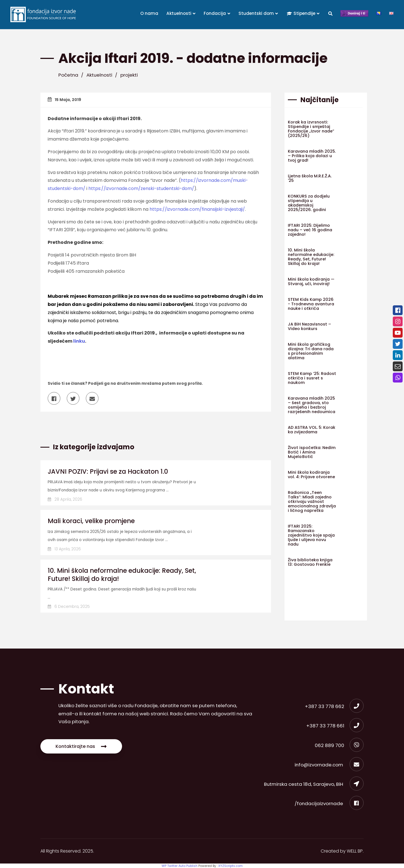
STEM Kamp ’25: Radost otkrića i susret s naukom (312, 378)
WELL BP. (355, 851)
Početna (68, 75)
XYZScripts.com (230, 866)
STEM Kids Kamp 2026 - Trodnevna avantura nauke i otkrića (311, 304)
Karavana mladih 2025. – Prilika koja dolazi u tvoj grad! (312, 156)
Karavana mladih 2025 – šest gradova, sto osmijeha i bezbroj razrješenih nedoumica (312, 405)
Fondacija (217, 13)
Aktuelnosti (181, 13)
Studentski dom (258, 13)
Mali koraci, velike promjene (91, 521)
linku (79, 341)
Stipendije (303, 13)
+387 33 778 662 (334, 706)
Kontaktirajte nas (81, 746)
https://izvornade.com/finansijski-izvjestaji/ (197, 209)
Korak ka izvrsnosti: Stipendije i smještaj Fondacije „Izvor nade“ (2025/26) (311, 129)
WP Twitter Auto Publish (180, 866)
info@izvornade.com (329, 765)
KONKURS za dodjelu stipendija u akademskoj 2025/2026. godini (309, 203)
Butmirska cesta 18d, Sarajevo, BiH (314, 784)
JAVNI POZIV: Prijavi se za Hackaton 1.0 (108, 471)
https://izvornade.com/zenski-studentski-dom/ (141, 188)
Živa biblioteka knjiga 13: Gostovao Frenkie (310, 562)
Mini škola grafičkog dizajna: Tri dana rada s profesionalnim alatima (311, 351)
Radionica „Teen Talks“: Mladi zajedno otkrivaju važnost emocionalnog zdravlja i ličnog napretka (312, 501)
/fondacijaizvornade (329, 803)
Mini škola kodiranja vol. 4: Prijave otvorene (311, 475)
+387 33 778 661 (335, 726)
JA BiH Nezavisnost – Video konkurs (309, 326)
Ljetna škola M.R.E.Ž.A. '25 (310, 178)
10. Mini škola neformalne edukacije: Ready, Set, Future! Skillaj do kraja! (122, 575)
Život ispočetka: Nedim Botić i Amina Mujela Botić (312, 452)
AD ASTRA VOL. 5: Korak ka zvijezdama (312, 430)
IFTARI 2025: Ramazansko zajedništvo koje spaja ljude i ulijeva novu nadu (311, 535)
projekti (129, 75)
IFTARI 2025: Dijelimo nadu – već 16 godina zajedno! (310, 230)
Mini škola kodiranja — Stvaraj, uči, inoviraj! (311, 281)
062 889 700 (339, 745)
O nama (149, 13)
